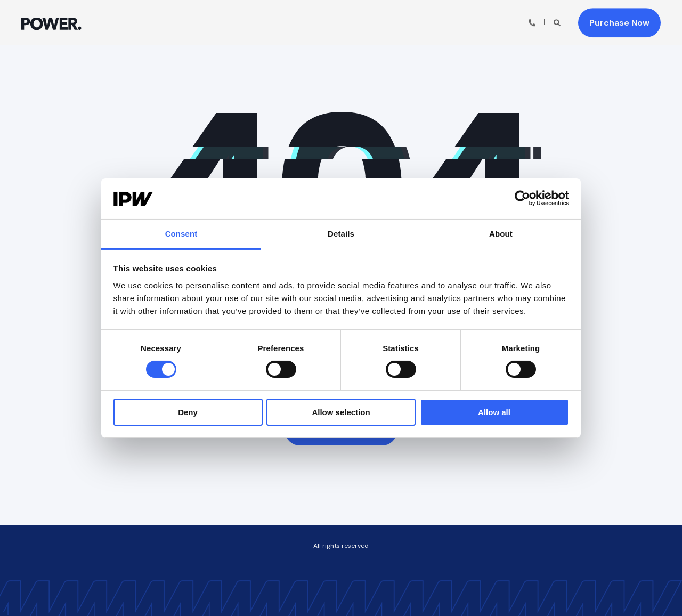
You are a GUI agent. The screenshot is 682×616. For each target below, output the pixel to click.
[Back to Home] (51, 23)
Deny (188, 412)
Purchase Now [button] (619, 23)
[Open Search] (558, 22)
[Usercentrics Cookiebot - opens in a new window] (522, 198)
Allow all (494, 412)
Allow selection (341, 412)
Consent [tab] (181, 234)
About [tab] (501, 234)
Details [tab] (341, 234)
